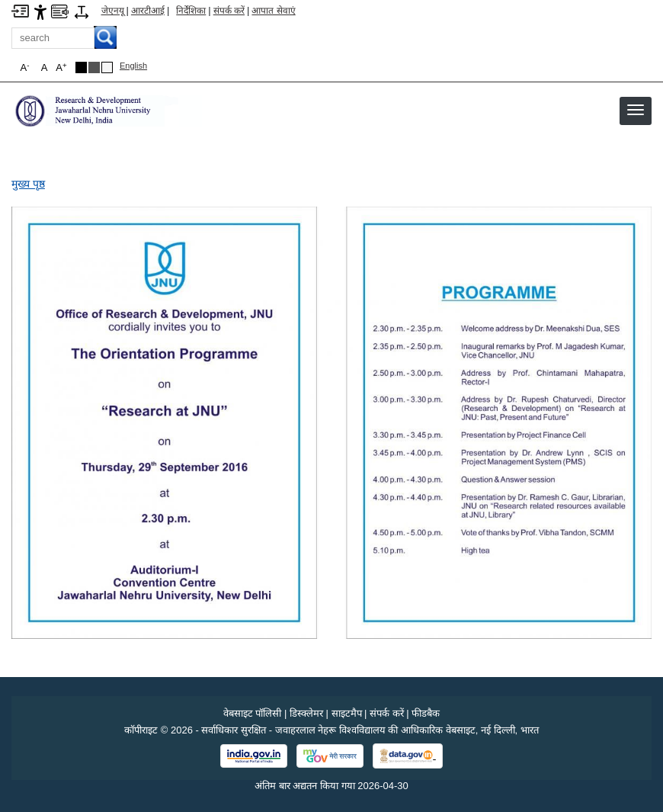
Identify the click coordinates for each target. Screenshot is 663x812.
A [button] (61, 67)
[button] (636, 110)
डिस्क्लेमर (306, 713)
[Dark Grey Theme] (94, 67)
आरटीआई (148, 11)
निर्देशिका (191, 11)
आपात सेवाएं (273, 11)
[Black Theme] (81, 67)
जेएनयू (113, 11)
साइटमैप (347, 713)
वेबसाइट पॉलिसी (253, 713)
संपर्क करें (229, 11)
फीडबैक (426, 713)
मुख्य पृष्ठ (28, 184)
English (133, 66)
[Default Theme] (107, 67)
